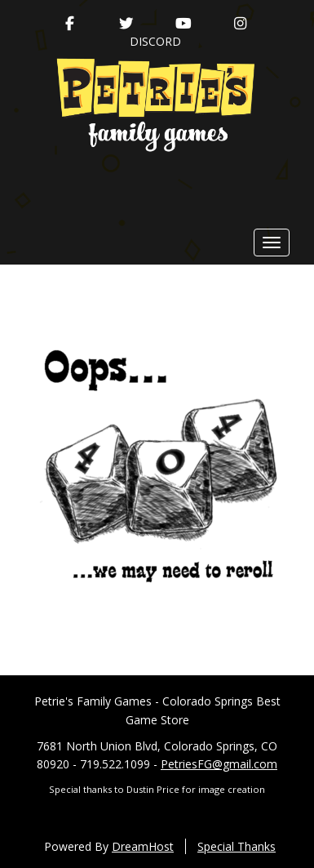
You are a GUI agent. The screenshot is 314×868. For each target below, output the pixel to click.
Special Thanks (237, 846)
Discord (155, 41)
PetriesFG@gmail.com (219, 764)
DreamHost (143, 846)
